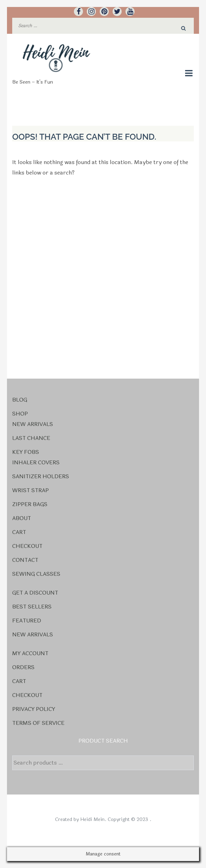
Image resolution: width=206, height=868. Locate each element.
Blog (20, 400)
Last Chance (31, 438)
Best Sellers (32, 607)
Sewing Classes (36, 574)
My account (30, 653)
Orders (23, 667)
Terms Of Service (38, 723)
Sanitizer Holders (41, 476)
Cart (19, 532)
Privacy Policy (34, 709)
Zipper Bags (30, 504)
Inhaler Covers (36, 462)
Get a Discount (35, 593)
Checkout (27, 546)
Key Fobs (26, 452)
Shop (20, 414)
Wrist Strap (30, 490)
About (22, 518)
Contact (25, 560)
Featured (27, 621)
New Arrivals (33, 424)
